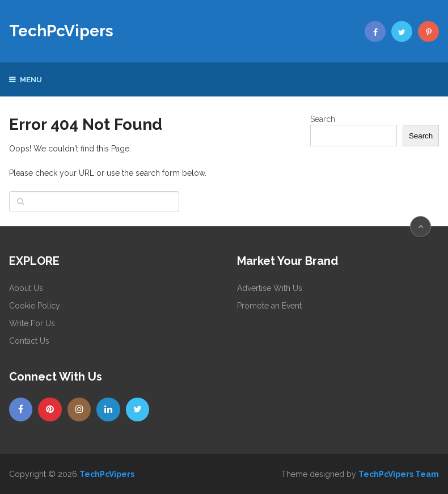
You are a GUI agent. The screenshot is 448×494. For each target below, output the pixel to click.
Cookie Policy (35, 306)
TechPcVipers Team (399, 474)
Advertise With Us (270, 288)
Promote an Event (269, 306)
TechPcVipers (61, 31)
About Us (26, 288)
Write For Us (32, 323)
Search (323, 119)
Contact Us (29, 341)
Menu (31, 80)
